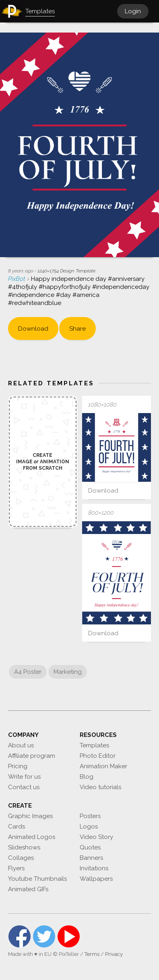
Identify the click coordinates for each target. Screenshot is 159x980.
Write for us (24, 777)
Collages (21, 858)
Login (133, 11)
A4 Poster (28, 672)
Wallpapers (96, 879)
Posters (90, 816)
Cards (17, 827)
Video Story (96, 837)
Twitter (44, 936)
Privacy (114, 954)
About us (21, 745)
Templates (94, 745)
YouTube (69, 936)
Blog (87, 777)
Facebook (20, 936)
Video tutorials (100, 787)
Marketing (68, 672)
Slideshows (24, 847)
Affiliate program (32, 756)
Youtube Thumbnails (37, 879)
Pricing (18, 766)
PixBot (18, 279)
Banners (91, 858)
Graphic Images (30, 816)
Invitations (94, 868)
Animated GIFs (28, 889)
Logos (89, 827)
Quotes (90, 847)
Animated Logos (32, 837)
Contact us (24, 787)
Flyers (16, 868)
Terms (92, 954)
